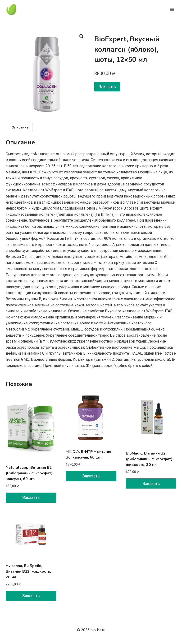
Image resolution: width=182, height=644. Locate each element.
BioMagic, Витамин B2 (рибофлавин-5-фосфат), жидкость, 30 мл (150, 459)
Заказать (107, 87)
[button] (82, 36)
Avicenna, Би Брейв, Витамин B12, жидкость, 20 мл (28, 571)
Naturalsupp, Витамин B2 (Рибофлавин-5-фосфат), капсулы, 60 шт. (30, 473)
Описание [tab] (20, 127)
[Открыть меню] (172, 9)
